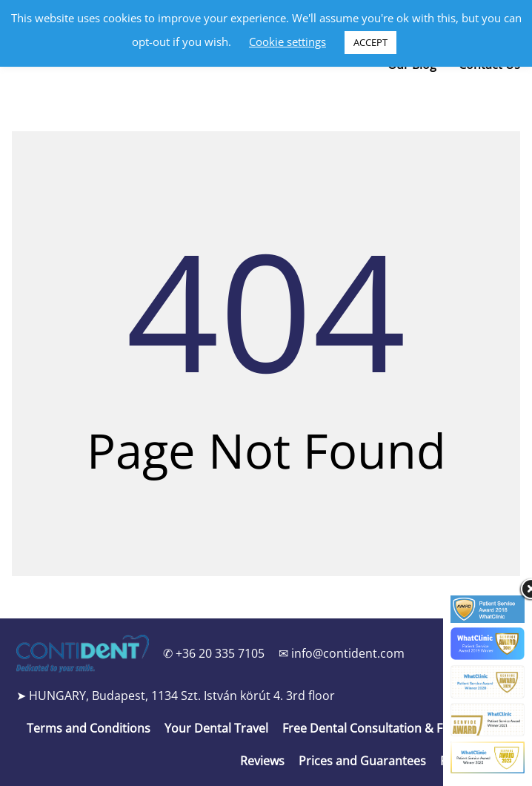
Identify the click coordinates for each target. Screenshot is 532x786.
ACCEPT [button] (370, 42)
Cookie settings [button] (287, 42)
